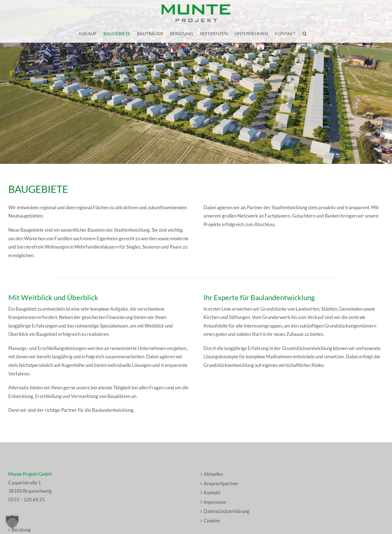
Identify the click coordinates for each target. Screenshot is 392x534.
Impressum (215, 502)
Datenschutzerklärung (227, 511)
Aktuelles (213, 474)
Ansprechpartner (221, 483)
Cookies (212, 521)
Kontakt (212, 493)
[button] (305, 34)
